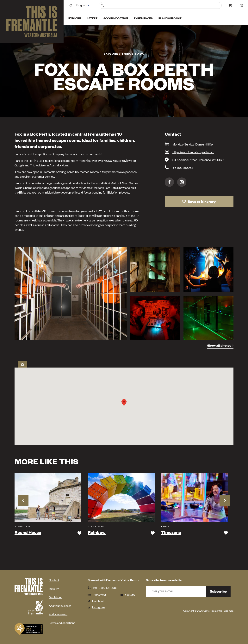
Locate (22, 364)
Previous (23, 501)
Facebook (169, 182)
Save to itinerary (202, 201)
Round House (28, 532)
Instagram (182, 182)
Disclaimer (55, 597)
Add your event (58, 614)
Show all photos (219, 345)
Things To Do (133, 53)
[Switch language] (82, 5)
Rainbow (97, 532)
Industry (54, 588)
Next (225, 501)
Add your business (60, 606)
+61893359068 (183, 167)
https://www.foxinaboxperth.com (193, 152)
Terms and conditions (62, 623)
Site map (229, 611)
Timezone (171, 532)
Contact (54, 580)
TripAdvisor (97, 594)
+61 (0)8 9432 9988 (105, 588)
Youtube (128, 594)
